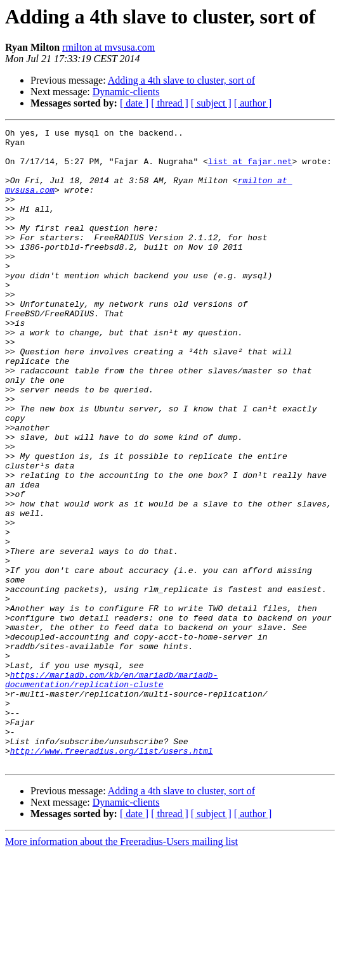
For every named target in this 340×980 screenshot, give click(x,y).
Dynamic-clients (126, 92)
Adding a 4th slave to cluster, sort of (181, 80)
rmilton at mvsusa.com (108, 47)
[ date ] (134, 103)
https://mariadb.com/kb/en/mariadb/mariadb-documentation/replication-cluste (111, 790)
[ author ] (253, 103)
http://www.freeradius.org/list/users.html (112, 876)
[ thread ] (170, 103)
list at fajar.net (250, 169)
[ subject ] (211, 103)
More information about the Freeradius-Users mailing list (121, 969)
